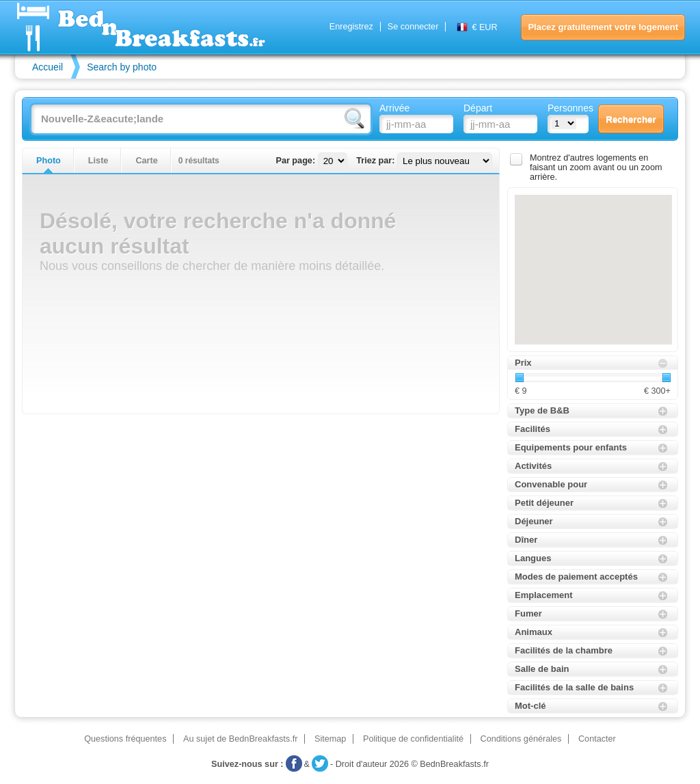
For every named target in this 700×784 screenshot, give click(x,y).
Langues (533, 558)
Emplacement (544, 595)
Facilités (533, 429)
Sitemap (330, 739)
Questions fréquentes (125, 739)
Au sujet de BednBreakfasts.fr (240, 739)
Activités (533, 466)
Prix (523, 363)
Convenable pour (551, 484)
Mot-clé (530, 706)
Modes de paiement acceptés (576, 577)
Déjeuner (534, 521)
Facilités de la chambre (564, 650)
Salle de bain (542, 669)
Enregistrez (351, 27)
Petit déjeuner (544, 503)
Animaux (534, 632)
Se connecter (413, 27)
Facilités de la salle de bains (574, 687)
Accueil (48, 67)
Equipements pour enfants (571, 447)
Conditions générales (521, 739)
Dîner (526, 540)
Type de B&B (542, 410)
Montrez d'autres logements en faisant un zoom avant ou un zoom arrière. (596, 167)
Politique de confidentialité (413, 739)
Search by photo (122, 67)
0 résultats (199, 161)
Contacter (597, 739)
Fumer (528, 613)
